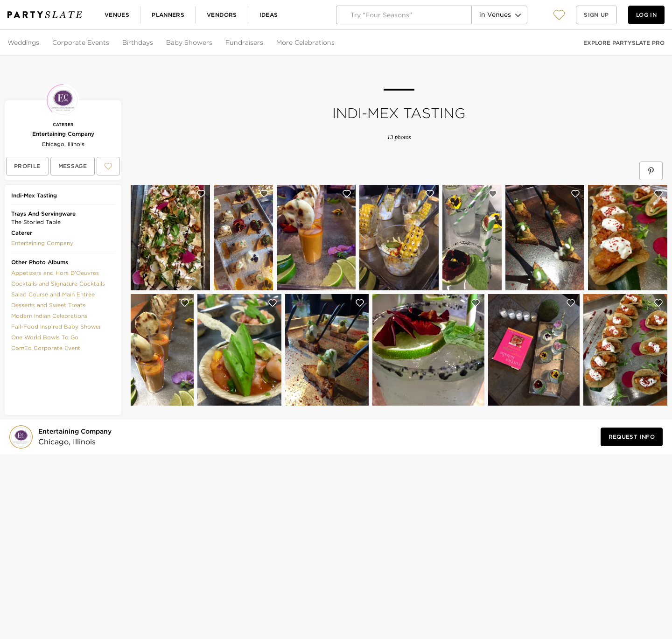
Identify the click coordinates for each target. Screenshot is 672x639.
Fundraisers (244, 42)
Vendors (222, 15)
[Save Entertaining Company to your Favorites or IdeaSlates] (108, 166)
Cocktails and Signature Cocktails (58, 284)
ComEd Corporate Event (46, 348)
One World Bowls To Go (45, 337)
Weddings (23, 42)
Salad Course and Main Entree (53, 294)
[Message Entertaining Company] (73, 166)
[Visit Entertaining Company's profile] (77, 437)
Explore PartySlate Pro (624, 43)
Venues (117, 15)
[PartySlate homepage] (45, 15)
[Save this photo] (201, 194)
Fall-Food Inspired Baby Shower (56, 327)
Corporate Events (81, 42)
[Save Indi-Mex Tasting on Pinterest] (651, 171)
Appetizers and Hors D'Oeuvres (55, 273)
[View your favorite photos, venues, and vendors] (559, 15)
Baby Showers (189, 42)
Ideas (269, 15)
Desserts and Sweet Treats (48, 305)
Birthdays (138, 42)
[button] (559, 15)
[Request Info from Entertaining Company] (632, 437)
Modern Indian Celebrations (49, 316)
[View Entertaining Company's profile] (27, 166)
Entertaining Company (63, 134)
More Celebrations (305, 42)
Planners (168, 15)
